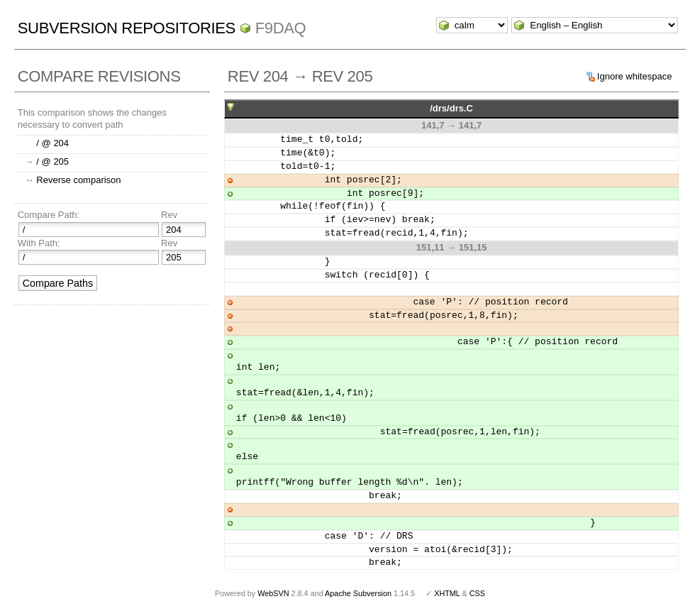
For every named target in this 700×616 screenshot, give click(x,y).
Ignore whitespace (635, 76)
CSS (477, 593)
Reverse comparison (78, 180)
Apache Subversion (358, 593)
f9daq (281, 28)
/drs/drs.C (451, 108)
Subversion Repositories (127, 28)
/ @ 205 (52, 161)
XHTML (447, 593)
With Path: (39, 243)
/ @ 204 (52, 143)
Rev (169, 215)
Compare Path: (49, 215)
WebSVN (273, 593)
